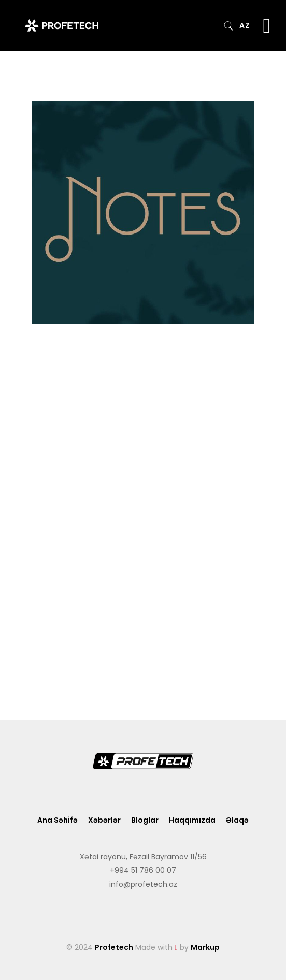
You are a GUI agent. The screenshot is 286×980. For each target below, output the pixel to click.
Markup (205, 947)
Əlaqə (237, 820)
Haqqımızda (192, 820)
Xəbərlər (104, 820)
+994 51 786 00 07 (143, 870)
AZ (245, 25)
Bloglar (145, 820)
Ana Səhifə (58, 820)
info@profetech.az (143, 884)
